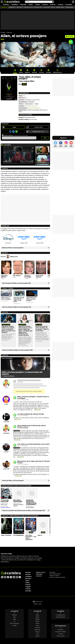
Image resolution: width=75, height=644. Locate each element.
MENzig (14, 615)
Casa (37, 634)
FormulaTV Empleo (61, 632)
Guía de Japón (60, 636)
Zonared (61, 634)
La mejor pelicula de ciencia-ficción (31, 414)
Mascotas (37, 630)
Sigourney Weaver (4, 276)
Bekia (37, 615)
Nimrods (53, 7)
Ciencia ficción (29, 104)
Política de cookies (54, 576)
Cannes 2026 (46, 7)
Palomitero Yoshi (28, 7)
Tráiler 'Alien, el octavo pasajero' (6, 298)
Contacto (39, 576)
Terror (37, 104)
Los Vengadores (19, 535)
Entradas (69, 4)
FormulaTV (61, 630)
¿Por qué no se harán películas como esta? (33, 444)
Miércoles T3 (20, 7)
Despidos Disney (60, 7)
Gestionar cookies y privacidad (57, 577)
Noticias (6, 4)
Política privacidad (55, 574)
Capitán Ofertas (61, 617)
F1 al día (14, 625)
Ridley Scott (14, 257)
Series (31, 4)
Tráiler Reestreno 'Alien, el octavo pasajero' (31, 299)
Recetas (37, 628)
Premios (45, 4)
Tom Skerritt (17, 276)
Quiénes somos (41, 572)
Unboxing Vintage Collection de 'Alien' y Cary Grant (19, 300)
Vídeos (38, 4)
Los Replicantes (61, 615)
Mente (37, 636)
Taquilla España (69, 7)
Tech (14, 617)
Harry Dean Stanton (39, 276)
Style (14, 619)
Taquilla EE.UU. (12, 7)
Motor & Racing (14, 623)
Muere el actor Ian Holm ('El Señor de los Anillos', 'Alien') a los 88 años (42, 329)
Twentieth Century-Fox (31, 106)
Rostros (53, 4)
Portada (3, 32)
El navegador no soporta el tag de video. (18, 156)
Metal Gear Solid (38, 7)
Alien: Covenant (6, 535)
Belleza (37, 619)
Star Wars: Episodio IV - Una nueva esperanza (31, 537)
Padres (37, 621)
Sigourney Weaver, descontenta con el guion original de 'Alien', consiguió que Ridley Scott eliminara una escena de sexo (25, 331)
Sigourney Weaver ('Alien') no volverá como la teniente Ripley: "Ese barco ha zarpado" (8, 329)
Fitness (37, 632)
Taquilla (28, 587)
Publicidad (39, 574)
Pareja (37, 623)
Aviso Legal (52, 572)
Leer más (38, 410)
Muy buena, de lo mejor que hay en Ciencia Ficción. (33, 462)
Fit (14, 621)
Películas (23, 4)
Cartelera (14, 4)
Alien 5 (40, 535)
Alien (24, 96)
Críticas (60, 4)
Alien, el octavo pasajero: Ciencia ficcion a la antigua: (33, 397)
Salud (37, 625)
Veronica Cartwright (28, 276)
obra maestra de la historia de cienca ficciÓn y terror (32, 426)
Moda (37, 617)
